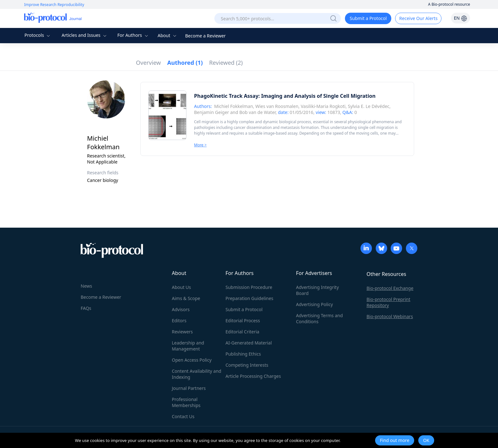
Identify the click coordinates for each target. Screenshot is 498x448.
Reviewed (226, 63)
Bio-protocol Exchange (390, 288)
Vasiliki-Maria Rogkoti (323, 106)
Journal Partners (189, 388)
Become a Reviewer (205, 36)
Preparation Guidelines (249, 298)
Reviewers (182, 332)
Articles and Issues (85, 35)
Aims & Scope (186, 298)
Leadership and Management (188, 346)
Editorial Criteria (242, 332)
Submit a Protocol (368, 18)
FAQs (86, 308)
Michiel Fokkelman (233, 106)
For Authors (133, 35)
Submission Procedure (249, 287)
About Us (181, 287)
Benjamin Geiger (212, 112)
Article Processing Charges (253, 376)
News (86, 286)
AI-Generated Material (249, 343)
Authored (185, 63)
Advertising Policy (314, 304)
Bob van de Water (258, 112)
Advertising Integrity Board (317, 290)
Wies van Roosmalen (277, 106)
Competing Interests (247, 365)
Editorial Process (243, 321)
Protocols (38, 35)
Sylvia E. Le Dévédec (369, 106)
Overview (148, 63)
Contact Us (183, 416)
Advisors (181, 309)
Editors (179, 321)
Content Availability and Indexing (197, 374)
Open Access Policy (192, 360)
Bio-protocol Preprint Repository (388, 302)
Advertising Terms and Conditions (319, 318)
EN (461, 18)
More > (200, 145)
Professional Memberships (186, 402)
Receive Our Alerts (418, 18)
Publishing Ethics (243, 354)
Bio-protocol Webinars (390, 316)
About (168, 35)
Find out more (395, 440)
